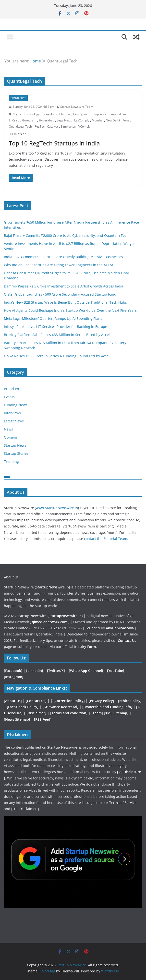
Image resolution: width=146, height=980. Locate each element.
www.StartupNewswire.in (57, 508)
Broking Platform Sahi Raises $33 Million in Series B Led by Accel (57, 335)
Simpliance (68, 126)
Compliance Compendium (108, 114)
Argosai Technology (26, 114)
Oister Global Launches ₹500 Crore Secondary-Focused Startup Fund (60, 294)
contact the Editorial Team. (106, 539)
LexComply (82, 120)
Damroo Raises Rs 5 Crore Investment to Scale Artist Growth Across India (64, 286)
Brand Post (18, 98)
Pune (126, 120)
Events (9, 397)
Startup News (15, 445)
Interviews (12, 413)
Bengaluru (49, 114)
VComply (84, 126)
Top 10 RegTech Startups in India (54, 143)
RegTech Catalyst (46, 126)
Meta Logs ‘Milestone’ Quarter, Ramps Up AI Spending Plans (53, 318)
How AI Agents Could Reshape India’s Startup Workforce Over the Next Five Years (70, 310)
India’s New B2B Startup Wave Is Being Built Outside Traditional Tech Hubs (65, 302)
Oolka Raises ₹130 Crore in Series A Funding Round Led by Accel (57, 356)
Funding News (16, 405)
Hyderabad (47, 120)
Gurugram (29, 120)
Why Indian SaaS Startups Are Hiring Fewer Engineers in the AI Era (59, 265)
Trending (11, 461)
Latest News (14, 421)
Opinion (11, 437)
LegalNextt (64, 120)
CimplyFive (81, 114)
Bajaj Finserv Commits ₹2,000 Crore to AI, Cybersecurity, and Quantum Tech (66, 235)
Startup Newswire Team (77, 107)
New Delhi (113, 120)
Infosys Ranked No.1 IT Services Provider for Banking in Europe (55, 327)
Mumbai (97, 120)
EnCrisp (14, 120)
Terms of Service (123, 803)
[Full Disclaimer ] (25, 809)
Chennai (65, 114)
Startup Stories (16, 453)
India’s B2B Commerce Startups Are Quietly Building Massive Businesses (63, 257)
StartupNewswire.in (52, 587)
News (8, 429)
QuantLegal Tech (20, 126)
